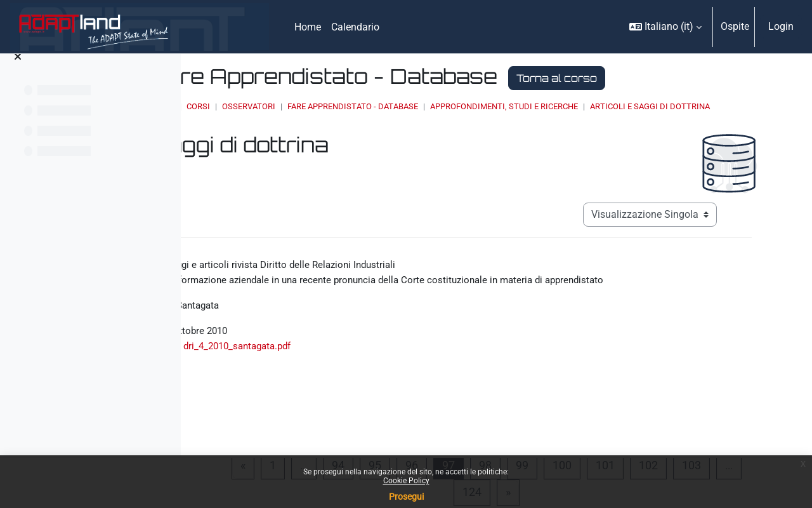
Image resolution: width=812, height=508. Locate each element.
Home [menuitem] (308, 27)
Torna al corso (707, 78)
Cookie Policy (406, 481)
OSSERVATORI (399, 106)
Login (781, 26)
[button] (665, 27)
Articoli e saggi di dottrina (374, 118)
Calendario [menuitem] (355, 27)
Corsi (349, 106)
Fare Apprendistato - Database (503, 106)
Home (313, 106)
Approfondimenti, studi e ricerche (654, 106)
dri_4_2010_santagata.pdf (389, 365)
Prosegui (406, 497)
